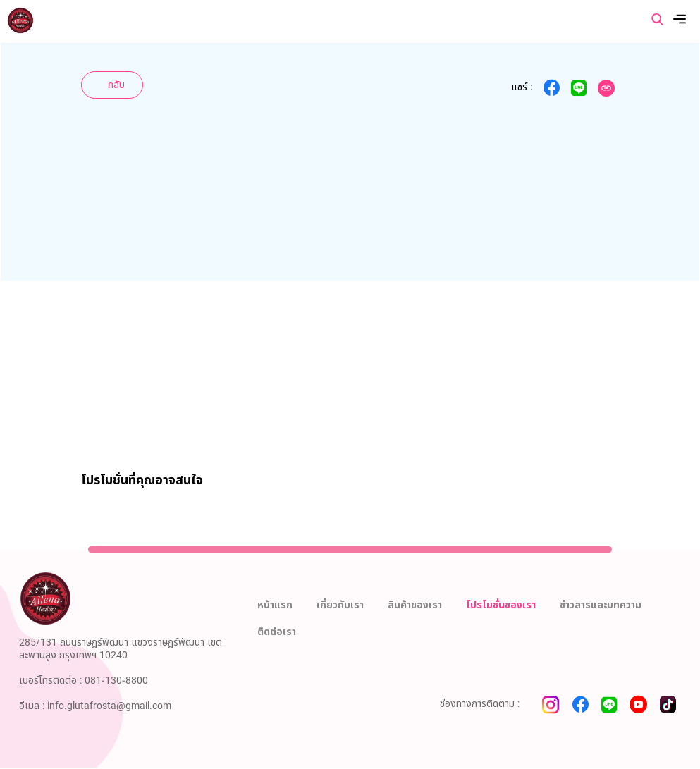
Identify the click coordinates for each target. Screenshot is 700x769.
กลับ (116, 85)
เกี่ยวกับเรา (340, 605)
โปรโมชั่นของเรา (501, 605)
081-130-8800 (116, 681)
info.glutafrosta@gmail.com (109, 706)
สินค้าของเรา (415, 605)
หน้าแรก (275, 605)
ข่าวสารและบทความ (601, 605)
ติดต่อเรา (277, 632)
